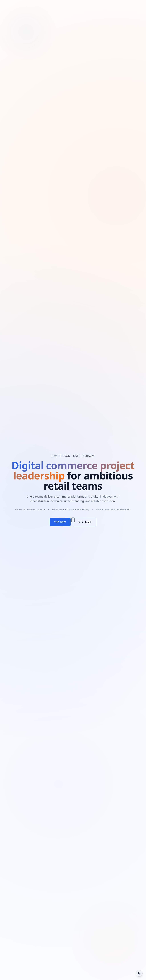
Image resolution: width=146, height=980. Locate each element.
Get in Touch (85, 522)
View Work (60, 522)
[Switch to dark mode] (139, 973)
